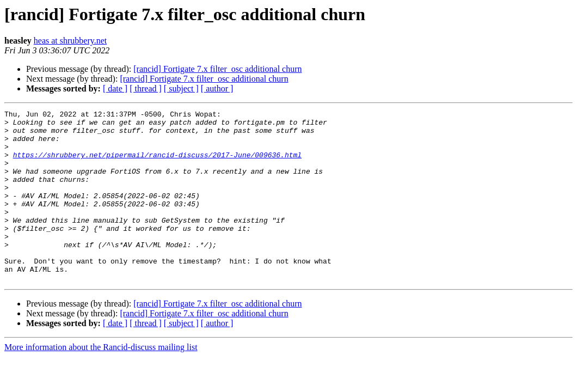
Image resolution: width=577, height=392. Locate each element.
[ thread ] (146, 88)
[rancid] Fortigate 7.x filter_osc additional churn (217, 69)
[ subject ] (181, 88)
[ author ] (217, 88)
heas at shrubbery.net (70, 41)
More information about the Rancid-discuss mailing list (101, 381)
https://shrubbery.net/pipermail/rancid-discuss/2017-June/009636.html (157, 164)
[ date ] (115, 88)
